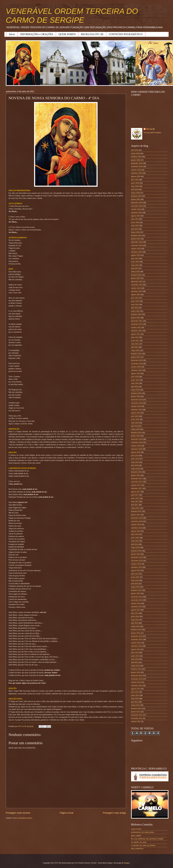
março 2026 (135, 153)
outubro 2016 (136, 525)
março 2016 (135, 547)
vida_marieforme (137, 849)
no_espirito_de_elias (139, 842)
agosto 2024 (136, 216)
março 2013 (135, 666)
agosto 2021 (136, 334)
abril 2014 (135, 623)
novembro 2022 (137, 285)
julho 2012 (135, 692)
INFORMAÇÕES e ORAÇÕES (37, 34)
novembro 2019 (137, 403)
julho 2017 (135, 495)
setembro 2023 (137, 252)
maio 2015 (135, 580)
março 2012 (135, 705)
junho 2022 (135, 301)
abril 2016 (135, 544)
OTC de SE (150, 129)
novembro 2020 (137, 364)
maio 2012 (135, 699)
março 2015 (135, 587)
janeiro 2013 (136, 672)
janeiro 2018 (136, 475)
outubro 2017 (136, 485)
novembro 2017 (137, 482)
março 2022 (135, 311)
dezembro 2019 (137, 400)
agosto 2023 (136, 255)
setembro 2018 (137, 449)
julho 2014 (135, 613)
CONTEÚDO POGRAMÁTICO (126, 34)
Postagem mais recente (18, 813)
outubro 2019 (136, 406)
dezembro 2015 (137, 557)
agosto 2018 (136, 452)
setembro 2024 (137, 213)
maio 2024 (135, 226)
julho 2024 (135, 219)
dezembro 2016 (137, 518)
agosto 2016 (136, 531)
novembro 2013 (137, 639)
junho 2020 (135, 380)
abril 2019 (135, 426)
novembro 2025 (137, 166)
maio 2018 (135, 462)
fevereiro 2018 (136, 472)
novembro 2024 (137, 206)
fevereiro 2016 (136, 551)
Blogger (127, 863)
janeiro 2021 (136, 357)
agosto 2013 (136, 649)
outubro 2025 (136, 170)
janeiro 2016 (136, 554)
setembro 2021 (137, 331)
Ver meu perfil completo (152, 133)
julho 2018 (135, 456)
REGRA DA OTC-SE (92, 34)
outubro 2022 (136, 288)
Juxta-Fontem (136, 829)
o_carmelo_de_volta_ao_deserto (143, 845)
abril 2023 (135, 268)
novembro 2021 (137, 324)
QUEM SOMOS (67, 34)
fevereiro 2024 (136, 236)
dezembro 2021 (137, 321)
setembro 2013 (137, 646)
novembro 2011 (137, 718)
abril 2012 (135, 702)
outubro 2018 (136, 446)
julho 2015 (135, 574)
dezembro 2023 (137, 242)
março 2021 (135, 350)
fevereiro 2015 (136, 590)
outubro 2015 (136, 564)
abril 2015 (135, 584)
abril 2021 (135, 347)
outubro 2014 (136, 603)
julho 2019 (135, 416)
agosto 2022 (136, 295)
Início (12, 34)
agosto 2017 (136, 492)
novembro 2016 (137, 521)
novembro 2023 (137, 245)
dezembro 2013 (137, 636)
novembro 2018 (137, 442)
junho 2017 (135, 498)
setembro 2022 (137, 291)
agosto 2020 (136, 373)
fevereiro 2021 (136, 354)
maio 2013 (135, 659)
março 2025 (135, 193)
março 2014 (135, 626)
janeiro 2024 (136, 239)
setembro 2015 (137, 567)
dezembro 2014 (137, 597)
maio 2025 (135, 186)
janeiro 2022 (136, 318)
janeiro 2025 (136, 199)
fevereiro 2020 (136, 393)
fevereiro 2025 (136, 196)
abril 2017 (135, 505)
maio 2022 (135, 305)
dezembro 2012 (137, 676)
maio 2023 (135, 265)
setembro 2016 (137, 528)
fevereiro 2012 (136, 708)
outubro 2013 (136, 643)
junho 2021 (135, 341)
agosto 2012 (136, 689)
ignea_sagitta (136, 836)
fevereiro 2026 (136, 157)
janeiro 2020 (136, 396)
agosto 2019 (136, 413)
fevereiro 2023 (136, 275)
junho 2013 (135, 656)
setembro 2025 (137, 173)
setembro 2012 (137, 686)
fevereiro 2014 (136, 630)
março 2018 (135, 469)
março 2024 (135, 232)
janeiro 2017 (136, 515)
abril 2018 (135, 465)
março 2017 (135, 508)
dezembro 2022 (137, 282)
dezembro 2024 (137, 203)
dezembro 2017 (137, 479)
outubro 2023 (136, 249)
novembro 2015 (137, 561)
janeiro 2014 (136, 633)
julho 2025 (135, 180)
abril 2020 (135, 387)
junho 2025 (135, 183)
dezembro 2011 (137, 715)
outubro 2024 (136, 209)
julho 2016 (135, 534)
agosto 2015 (136, 570)
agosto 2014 (136, 610)
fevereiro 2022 (136, 314)
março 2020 (135, 390)
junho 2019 (135, 419)
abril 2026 (135, 150)
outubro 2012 (136, 682)
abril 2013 (135, 662)
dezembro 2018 (137, 439)
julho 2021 (135, 337)
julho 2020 (135, 377)
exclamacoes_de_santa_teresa (143, 832)
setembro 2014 (137, 607)
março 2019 (135, 429)
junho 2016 (135, 538)
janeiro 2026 (136, 160)
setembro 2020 (137, 370)
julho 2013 (135, 653)
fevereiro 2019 (136, 433)
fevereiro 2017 (136, 511)
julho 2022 (135, 298)
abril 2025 (135, 189)
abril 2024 (135, 229)
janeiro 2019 (136, 436)
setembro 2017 (137, 488)
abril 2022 (135, 308)
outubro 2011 (136, 722)
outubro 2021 (136, 327)
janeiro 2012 (136, 712)
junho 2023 (135, 262)
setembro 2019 (137, 410)
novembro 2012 (137, 679)
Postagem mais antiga (114, 813)
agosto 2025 (136, 176)
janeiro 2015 (136, 593)
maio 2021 (135, 344)
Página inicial (66, 813)
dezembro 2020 (137, 360)
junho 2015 (135, 577)
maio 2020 (135, 383)
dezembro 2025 (137, 163)
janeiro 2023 (136, 278)
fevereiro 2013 (136, 669)
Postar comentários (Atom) (22, 818)
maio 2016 (135, 541)
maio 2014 (135, 620)
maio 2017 (135, 502)
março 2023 (135, 272)
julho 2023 (135, 259)
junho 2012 (135, 695)
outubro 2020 (136, 367)
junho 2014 (135, 616)
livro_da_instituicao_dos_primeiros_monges (147, 839)
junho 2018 (135, 459)
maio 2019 (135, 423)
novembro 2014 (137, 600)
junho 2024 (135, 222)
